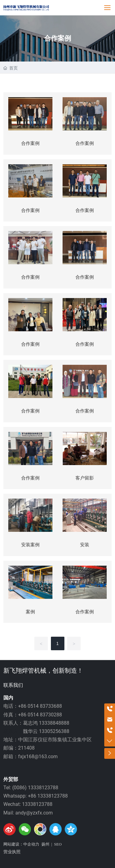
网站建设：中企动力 (21, 844)
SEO (58, 844)
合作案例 (58, 38)
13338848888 (54, 723)
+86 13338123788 (48, 796)
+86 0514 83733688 (40, 706)
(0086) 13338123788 (35, 788)
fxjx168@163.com (38, 757)
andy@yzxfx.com (34, 813)
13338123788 (37, 804)
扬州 (45, 844)
